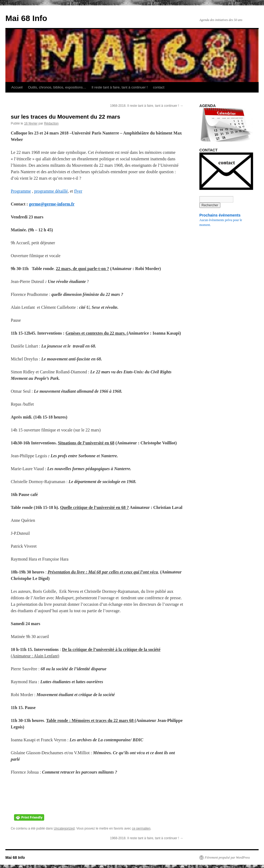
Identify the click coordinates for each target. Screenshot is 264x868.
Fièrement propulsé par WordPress (227, 858)
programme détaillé (51, 191)
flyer (78, 191)
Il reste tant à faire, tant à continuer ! (120, 87)
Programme (21, 191)
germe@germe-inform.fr (52, 204)
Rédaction (51, 123)
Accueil (17, 87)
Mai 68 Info (26, 18)
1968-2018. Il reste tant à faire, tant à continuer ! (147, 106)
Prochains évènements (220, 215)
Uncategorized (64, 828)
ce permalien (141, 828)
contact (159, 87)
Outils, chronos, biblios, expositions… (57, 87)
